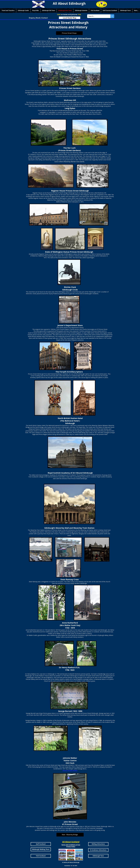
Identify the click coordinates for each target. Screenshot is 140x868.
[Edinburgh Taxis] (98, 856)
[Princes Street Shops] (69, 33)
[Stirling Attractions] (98, 844)
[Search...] (97, 16)
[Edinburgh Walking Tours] (41, 849)
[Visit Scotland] (41, 856)
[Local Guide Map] (70, 18)
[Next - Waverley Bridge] (70, 835)
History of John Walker (70, 771)
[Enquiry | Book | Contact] (38, 18)
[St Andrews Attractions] (98, 850)
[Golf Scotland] (41, 844)
